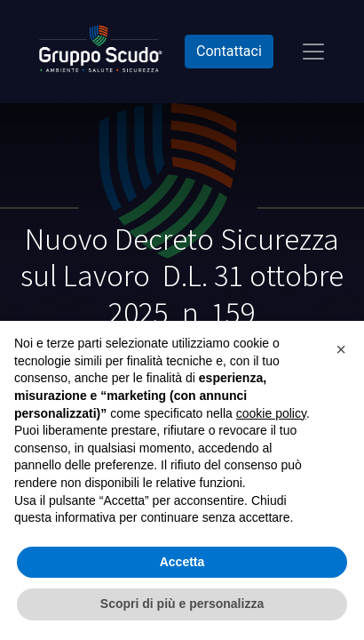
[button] (341, 349)
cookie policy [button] (271, 413)
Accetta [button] (182, 562)
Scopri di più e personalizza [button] (182, 604)
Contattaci (229, 51)
